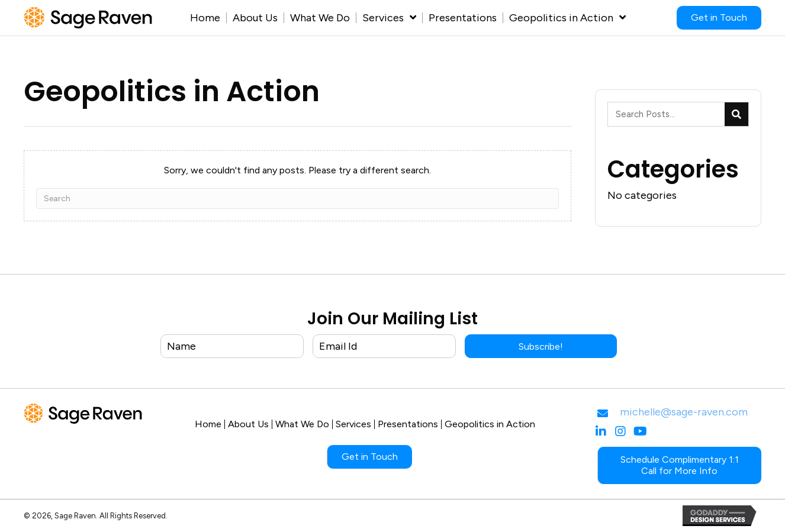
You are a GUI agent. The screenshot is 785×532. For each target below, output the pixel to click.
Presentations (408, 424)
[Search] (297, 199)
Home (208, 424)
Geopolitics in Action (490, 424)
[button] (541, 346)
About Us (248, 424)
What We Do (302, 424)
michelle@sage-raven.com (684, 412)
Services (353, 424)
